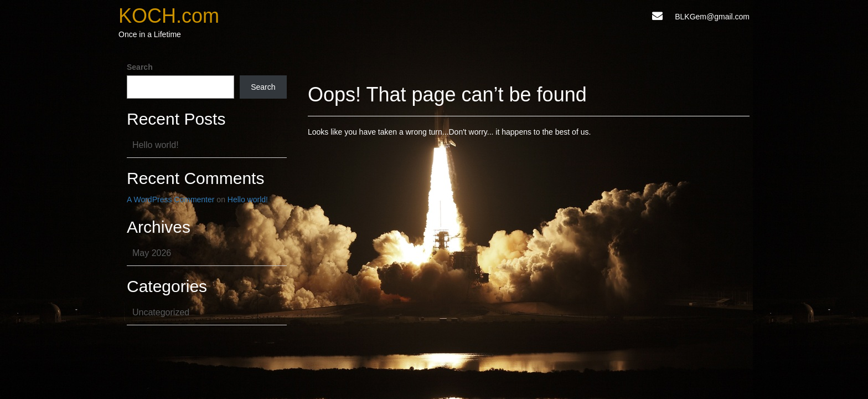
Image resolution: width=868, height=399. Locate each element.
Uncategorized (161, 312)
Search (140, 67)
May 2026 (152, 253)
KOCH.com (169, 16)
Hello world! (156, 145)
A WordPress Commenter (170, 199)
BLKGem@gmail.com (712, 17)
